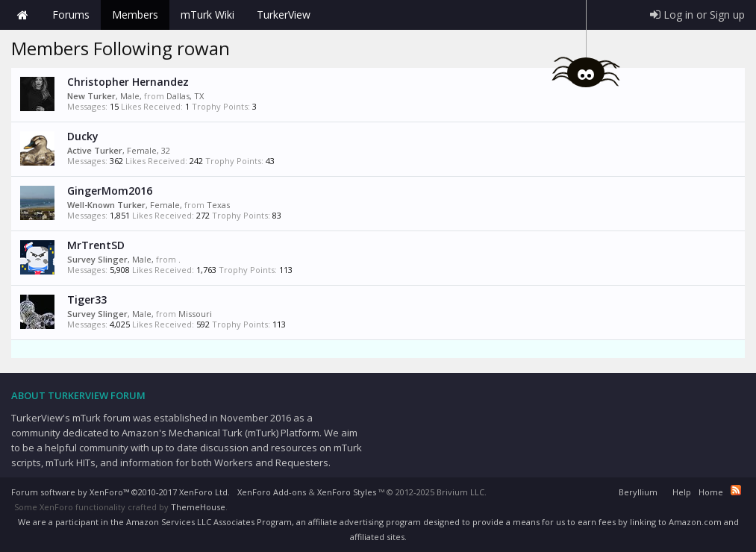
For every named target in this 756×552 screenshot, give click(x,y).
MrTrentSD (96, 245)
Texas (218, 205)
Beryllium (638, 492)
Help (682, 492)
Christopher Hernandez (128, 82)
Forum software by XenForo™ (121, 492)
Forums (71, 15)
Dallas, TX (185, 96)
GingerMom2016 (110, 191)
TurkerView (284, 15)
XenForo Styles (347, 492)
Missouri (195, 314)
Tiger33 (87, 299)
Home (22, 15)
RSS (736, 490)
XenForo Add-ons (272, 492)
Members (135, 15)
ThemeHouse (198, 507)
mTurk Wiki (207, 15)
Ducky (83, 136)
